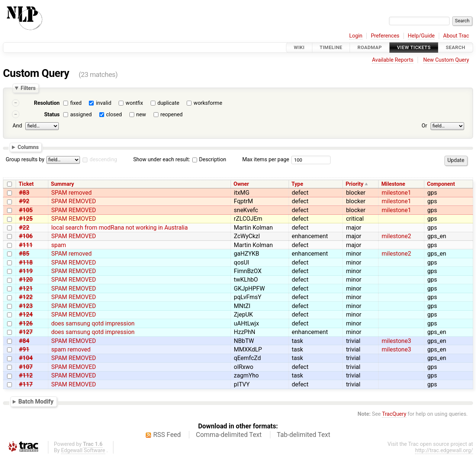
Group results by (25, 160)
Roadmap (370, 47)
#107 (26, 367)
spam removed (71, 349)
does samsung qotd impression (93, 323)
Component (441, 184)
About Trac (456, 36)
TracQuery (394, 414)
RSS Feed (167, 435)
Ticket (26, 184)
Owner (241, 184)
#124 (26, 315)
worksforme (208, 103)
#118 (26, 262)
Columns (28, 147)
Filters (28, 88)
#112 (26, 375)
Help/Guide (421, 36)
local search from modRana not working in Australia (120, 228)
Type (297, 184)
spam (59, 245)
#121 (26, 289)
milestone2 (396, 236)
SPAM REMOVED (74, 201)
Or (424, 126)
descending (103, 160)
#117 (26, 384)
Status (52, 115)
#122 (26, 297)
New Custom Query (446, 60)
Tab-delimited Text (303, 435)
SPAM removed (72, 193)
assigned (81, 115)
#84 (24, 341)
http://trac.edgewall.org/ (444, 450)
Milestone (393, 184)
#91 (24, 349)
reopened (171, 115)
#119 (26, 271)
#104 (26, 358)
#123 (26, 306)
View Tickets (414, 47)
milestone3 (396, 341)
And (17, 126)
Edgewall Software (83, 450)
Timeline (331, 47)
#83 (24, 193)
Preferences (385, 36)
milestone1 (396, 193)
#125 (26, 219)
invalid (104, 103)
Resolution (47, 103)
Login (356, 36)
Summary (62, 184)
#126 (26, 323)
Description (209, 160)
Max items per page (266, 160)
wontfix (134, 103)
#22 (24, 228)
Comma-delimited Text (229, 435)
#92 (24, 201)
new (141, 115)
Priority (355, 184)
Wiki (299, 47)
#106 (26, 236)
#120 (26, 280)
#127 (26, 332)
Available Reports (393, 60)
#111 (26, 245)
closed (114, 115)
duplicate (168, 103)
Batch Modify (36, 401)
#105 (26, 210)
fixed (76, 103)
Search (456, 47)
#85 (24, 254)
